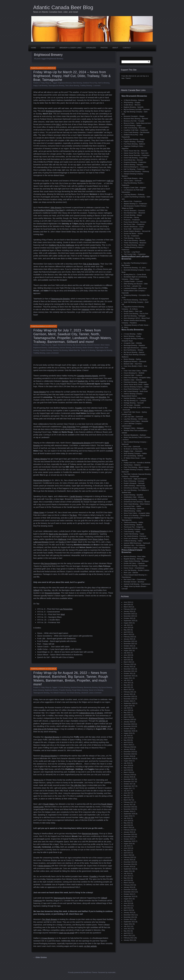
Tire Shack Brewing (74, 693)
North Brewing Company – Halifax (135, 453)
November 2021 (129, 671)
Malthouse (62, 539)
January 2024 (128, 611)
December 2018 (129, 752)
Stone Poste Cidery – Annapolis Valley (137, 513)
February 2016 (129, 830)
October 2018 (128, 756)
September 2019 (129, 731)
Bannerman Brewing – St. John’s (135, 268)
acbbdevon (42, 326)
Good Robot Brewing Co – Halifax (135, 389)
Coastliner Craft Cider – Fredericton (136, 130)
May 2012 (127, 931)
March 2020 (128, 717)
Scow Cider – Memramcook (133, 229)
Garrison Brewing (65, 348)
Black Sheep (89, 411)
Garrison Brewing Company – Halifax (136, 387)
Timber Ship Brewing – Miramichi (135, 243)
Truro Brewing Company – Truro (135, 529)
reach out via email (67, 933)
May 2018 (127, 768)
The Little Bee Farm (78, 785)
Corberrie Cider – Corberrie (133, 375)
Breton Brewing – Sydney (132, 359)
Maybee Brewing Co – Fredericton (135, 204)
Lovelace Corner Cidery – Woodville (136, 421)
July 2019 (127, 736)
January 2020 (128, 722)
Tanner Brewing (40, 392)
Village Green (39, 512)
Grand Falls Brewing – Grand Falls (135, 158)
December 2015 (129, 834)
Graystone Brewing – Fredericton (135, 162)
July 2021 (127, 680)
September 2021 (129, 676)
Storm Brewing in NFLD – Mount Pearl (137, 318)
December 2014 (129, 862)
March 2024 (128, 607)
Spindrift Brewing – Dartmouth (134, 509)
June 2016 (127, 821)
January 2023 (128, 639)
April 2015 (127, 853)
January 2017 (128, 805)
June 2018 (127, 765)
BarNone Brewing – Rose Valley (135, 557)
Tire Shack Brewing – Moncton (134, 245)
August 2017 (128, 788)
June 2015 (127, 848)
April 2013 (127, 908)
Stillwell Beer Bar (74, 350)
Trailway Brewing (40, 459)
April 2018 (127, 770)
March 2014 (128, 883)
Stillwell (36, 590)
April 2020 (127, 715)
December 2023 (129, 614)
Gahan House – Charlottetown (134, 568)
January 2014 (128, 887)
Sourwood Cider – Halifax (132, 506)
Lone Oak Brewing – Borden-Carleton (136, 570)
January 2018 (128, 777)
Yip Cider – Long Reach (132, 252)
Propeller (79, 408)
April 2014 (127, 880)
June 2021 (127, 683)
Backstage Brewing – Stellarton (134, 345)
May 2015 (127, 851)
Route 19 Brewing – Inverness (134, 481)
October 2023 (128, 618)
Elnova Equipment (80, 539)
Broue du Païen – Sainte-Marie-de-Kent (137, 123)
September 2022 (129, 648)
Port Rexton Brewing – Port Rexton (136, 300)
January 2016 (128, 832)
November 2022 (129, 644)
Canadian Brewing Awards (87, 376)
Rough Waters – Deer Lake (133, 311)
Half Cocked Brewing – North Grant (136, 391)
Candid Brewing (53, 348)
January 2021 (128, 694)
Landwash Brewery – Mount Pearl (135, 288)
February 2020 (129, 719)
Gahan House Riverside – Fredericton (137, 155)
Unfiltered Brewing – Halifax (133, 541)
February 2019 (129, 747)
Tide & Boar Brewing (72, 86)
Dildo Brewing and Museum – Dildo (136, 284)
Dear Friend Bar (69, 427)
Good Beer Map (48, 48)
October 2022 (128, 646)
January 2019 (128, 749)
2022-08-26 (52, 669)
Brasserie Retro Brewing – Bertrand (136, 119)
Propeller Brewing (46, 350)
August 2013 (128, 899)
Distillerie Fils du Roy (90, 83)
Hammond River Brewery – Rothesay (136, 172)
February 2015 (129, 857)
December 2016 (129, 807)
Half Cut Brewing (104, 83)
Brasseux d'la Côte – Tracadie (134, 121)
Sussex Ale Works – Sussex (133, 234)
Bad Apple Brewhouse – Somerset (135, 348)
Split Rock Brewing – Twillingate (135, 316)
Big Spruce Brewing (80, 345)
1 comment (97, 86)
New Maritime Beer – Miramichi (134, 213)
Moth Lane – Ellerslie (131, 573)
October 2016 (128, 811)
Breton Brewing (39, 690)
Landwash (84, 427)
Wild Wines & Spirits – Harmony (135, 548)
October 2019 (128, 729)
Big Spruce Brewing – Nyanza (134, 352)
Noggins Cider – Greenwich (133, 451)
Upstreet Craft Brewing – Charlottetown (137, 584)
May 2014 (127, 878)
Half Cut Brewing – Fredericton (134, 169)
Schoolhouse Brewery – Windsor (135, 488)
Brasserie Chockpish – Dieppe (134, 116)
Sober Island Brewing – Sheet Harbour (137, 504)
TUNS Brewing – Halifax (132, 532)
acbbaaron (42, 669)
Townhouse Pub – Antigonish (134, 527)
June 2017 (127, 793)
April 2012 (127, 933)
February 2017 (129, 802)
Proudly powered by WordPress (80, 972)
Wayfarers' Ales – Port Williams (134, 545)
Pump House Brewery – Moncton (135, 222)
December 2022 (129, 641)
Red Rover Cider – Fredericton (134, 224)
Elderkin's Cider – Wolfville (133, 380)
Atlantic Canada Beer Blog (63, 7)
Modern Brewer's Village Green (93, 348)
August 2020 (128, 706)
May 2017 (127, 795)
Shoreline (102, 397)
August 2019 (128, 733)
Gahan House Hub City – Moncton (135, 151)
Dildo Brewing (77, 83)
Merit (71, 381)
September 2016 (129, 814)
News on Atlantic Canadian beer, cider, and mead (56, 12)
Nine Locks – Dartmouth (132, 447)
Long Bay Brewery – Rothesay (134, 194)
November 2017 (129, 782)
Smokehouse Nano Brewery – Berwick (137, 502)
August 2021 (128, 678)
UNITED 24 (103, 721)
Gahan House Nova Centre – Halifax (136, 385)
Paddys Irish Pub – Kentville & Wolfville (137, 463)
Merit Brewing (77, 348)
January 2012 (128, 940)
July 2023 (127, 625)
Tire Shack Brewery (50, 919)
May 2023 (127, 630)
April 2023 (127, 632)
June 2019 (127, 738)
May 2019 (127, 740)
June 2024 (127, 602)
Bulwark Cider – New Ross (133, 364)
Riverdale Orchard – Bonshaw (134, 582)
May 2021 (127, 685)
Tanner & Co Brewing (88, 350)
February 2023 (129, 637)
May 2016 (127, 823)
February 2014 (129, 885)
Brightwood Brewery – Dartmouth (135, 362)
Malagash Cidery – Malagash (134, 428)
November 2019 (129, 726)
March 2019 (128, 745)
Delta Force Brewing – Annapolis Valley (137, 378)
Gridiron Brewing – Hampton (133, 165)
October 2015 (128, 839)
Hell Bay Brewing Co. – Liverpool (135, 401)
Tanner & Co (38, 780)
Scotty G (62, 542)
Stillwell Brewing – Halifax (132, 511)
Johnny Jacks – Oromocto (133, 181)
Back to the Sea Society (59, 534)
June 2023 (127, 628)
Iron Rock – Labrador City (132, 286)
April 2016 (127, 825)
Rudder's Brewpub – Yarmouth (134, 483)
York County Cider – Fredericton (135, 254)
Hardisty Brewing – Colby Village (135, 398)
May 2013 (127, 906)
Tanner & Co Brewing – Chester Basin (137, 516)
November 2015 (129, 837)
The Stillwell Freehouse (58, 693)
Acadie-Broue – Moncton (132, 105)
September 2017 (129, 786)
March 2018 (128, 772)
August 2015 (128, 844)
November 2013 (129, 892)
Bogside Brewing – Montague (134, 559)
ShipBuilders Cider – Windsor (134, 497)
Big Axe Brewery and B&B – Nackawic (137, 109)
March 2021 (128, 690)
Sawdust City (83, 381)
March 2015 (128, 855)
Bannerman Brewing (65, 345)
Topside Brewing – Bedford (133, 525)
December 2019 (129, 724)
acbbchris (42, 68)
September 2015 (129, 841)
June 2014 (127, 876)
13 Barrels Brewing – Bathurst (134, 100)
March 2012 (128, 936)
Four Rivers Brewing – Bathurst (134, 144)
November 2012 (129, 917)
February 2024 (129, 609)
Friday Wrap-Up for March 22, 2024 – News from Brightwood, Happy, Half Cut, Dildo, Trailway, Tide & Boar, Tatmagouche (72, 76)
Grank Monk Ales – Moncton (133, 160)
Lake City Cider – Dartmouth (133, 417)
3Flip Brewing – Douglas (132, 103)
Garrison (65, 381)
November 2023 (129, 616)
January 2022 (128, 667)
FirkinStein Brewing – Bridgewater (135, 382)
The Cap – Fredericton (131, 236)
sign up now (89, 817)
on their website (90, 946)
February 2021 (129, 692)
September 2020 (129, 703)
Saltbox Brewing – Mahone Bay (134, 486)
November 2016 (129, 809)
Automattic (112, 972)
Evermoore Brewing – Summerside (136, 566)
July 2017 (127, 791)
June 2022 (127, 655)
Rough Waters (98, 427)
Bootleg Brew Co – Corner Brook (135, 275)
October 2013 (128, 894)
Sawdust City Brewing (60, 350)
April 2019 (127, 742)
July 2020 (127, 708)
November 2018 (129, 754)
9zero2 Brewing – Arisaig (132, 336)
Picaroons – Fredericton (132, 220)
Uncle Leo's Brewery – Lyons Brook (136, 539)
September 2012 (129, 922)
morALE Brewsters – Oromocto (134, 211)
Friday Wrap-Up (46, 83)
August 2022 (128, 651)
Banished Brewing (77, 687)
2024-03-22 (51, 68)
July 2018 (127, 763)
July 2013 (127, 901)
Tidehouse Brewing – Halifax (133, 522)
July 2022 (127, 653)
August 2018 (128, 761)
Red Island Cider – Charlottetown (135, 580)
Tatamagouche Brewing (56, 86)
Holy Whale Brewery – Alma (133, 178)
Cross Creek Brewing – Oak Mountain (137, 132)
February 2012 (129, 938)
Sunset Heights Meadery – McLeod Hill (137, 231)
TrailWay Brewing (86, 86)
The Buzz (73, 515)
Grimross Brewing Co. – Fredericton (136, 167)
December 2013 (129, 890)
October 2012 (128, 919)
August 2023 (128, 623)
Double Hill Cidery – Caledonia (134, 563)
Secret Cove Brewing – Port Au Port (136, 314)
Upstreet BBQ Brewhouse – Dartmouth (137, 543)
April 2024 (127, 605)
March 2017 (128, 800)
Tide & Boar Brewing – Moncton (134, 240)
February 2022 (129, 664)
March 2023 (128, 634)
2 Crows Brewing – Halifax (133, 334)
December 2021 (129, 669)
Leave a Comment (52, 353)
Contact (127, 48)
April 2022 (127, 660)
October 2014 (128, 867)
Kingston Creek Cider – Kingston (135, 188)
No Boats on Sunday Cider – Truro (135, 449)
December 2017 (129, 779)
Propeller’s (94, 876)
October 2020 (128, 701)
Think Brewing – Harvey (132, 238)
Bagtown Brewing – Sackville (134, 107)
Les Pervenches (66, 609)
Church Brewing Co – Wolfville (134, 373)
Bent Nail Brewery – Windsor (133, 350)
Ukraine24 (85, 693)
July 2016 (127, 818)
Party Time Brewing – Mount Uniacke (136, 467)
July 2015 (127, 846)
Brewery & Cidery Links (71, 48)
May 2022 (127, 657)
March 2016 (128, 828)
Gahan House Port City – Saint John (136, 153)
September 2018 (129, 759)
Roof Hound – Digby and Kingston (135, 479)
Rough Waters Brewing (80, 690)
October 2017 (128, 784)
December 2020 (129, 696)
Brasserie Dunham (93, 345)
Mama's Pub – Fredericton (133, 201)
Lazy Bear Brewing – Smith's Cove (135, 419)
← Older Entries (40, 957)
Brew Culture (105, 345)
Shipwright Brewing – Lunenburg (135, 499)
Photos (104, 48)
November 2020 (129, 699)
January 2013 (128, 913)
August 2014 (128, 871)
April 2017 (127, 798)
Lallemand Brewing (41, 542)
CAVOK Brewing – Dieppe (133, 126)
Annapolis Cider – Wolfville (133, 343)
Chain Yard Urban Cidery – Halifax (135, 371)
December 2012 (129, 915)
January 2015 (128, 860)
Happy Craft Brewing (40, 86)
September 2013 (129, 896)
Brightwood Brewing (99, 531)
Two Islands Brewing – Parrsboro (135, 536)
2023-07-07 (52, 326)
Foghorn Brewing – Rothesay (134, 142)
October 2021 (128, 674)
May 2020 (127, 713)
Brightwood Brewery (65, 83)
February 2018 (129, 775)
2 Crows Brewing (64, 687)
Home (34, 48)
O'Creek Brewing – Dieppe (133, 215)
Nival (63, 614)
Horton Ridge (89, 397)
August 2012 (128, 924)
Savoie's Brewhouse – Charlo (134, 227)
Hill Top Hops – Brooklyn (132, 405)
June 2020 (127, 710)
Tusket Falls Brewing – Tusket (134, 534)
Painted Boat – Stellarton (132, 465)
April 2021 (127, 687)
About (115, 48)
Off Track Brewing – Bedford (133, 456)
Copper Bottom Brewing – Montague (136, 561)
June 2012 (127, 929)
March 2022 (128, 662)
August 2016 (128, 816)
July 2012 (127, 926)
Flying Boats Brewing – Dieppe (134, 139)
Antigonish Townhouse (83, 499)
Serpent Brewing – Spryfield (133, 495)
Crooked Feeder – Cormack (133, 281)
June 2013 (127, 903)
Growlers (91, 48)
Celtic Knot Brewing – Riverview (135, 128)
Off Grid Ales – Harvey (131, 217)
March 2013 (128, 910)
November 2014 (129, 864)
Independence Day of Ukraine (91, 713)
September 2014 (129, 869)
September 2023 (129, 621)
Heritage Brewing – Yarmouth (134, 403)
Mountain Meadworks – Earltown (135, 435)
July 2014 (127, 873)
